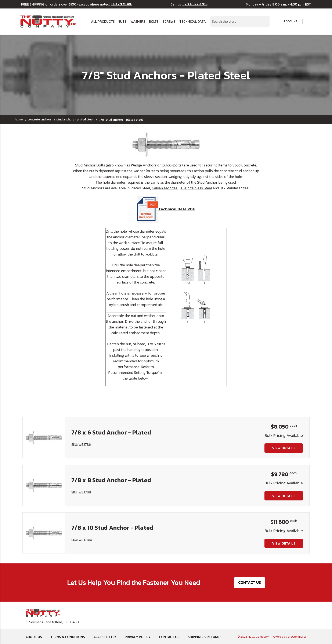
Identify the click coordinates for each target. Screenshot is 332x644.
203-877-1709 (196, 4)
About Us (34, 637)
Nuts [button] (122, 22)
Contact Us (250, 583)
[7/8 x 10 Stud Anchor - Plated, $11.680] (44, 533)
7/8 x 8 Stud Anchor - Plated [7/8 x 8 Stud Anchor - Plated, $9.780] (111, 480)
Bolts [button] (154, 22)
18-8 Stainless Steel (196, 188)
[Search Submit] (264, 21)
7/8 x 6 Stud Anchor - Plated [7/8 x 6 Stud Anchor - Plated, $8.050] (111, 432)
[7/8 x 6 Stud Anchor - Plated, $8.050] (44, 438)
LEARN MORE (122, 4)
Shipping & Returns (205, 637)
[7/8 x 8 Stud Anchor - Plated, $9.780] (44, 485)
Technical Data (192, 22)
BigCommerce (297, 637)
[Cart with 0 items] (310, 22)
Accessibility (105, 637)
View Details (284, 448)
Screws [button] (169, 22)
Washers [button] (138, 22)
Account (288, 21)
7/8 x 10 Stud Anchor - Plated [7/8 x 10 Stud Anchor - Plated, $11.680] (112, 528)
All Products (103, 22)
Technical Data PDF (166, 209)
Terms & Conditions (68, 637)
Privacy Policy (138, 637)
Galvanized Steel (165, 188)
